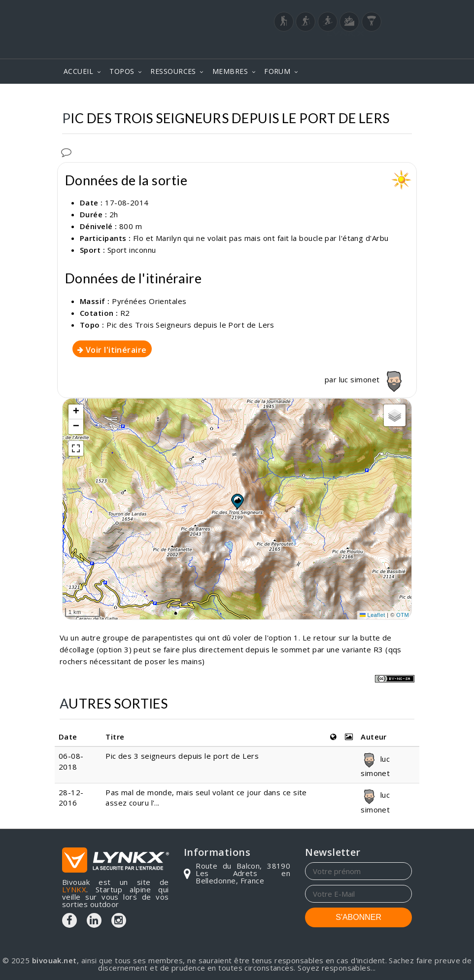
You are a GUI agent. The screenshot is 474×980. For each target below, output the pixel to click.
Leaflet (372, 615)
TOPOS (122, 71)
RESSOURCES (173, 71)
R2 (125, 313)
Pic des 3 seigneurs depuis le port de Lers (182, 756)
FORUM (277, 71)
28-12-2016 (71, 797)
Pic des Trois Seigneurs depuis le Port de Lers (190, 325)
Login (363, 44)
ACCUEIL (78, 71)
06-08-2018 (71, 761)
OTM (403, 615)
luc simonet (373, 379)
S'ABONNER (358, 917)
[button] (237, 501)
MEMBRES (230, 71)
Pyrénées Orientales (149, 301)
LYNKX (74, 889)
